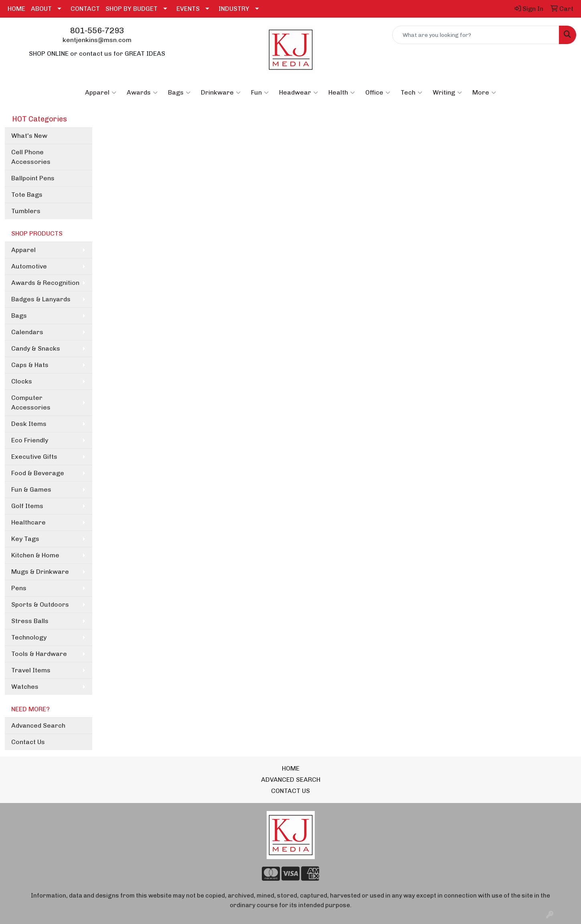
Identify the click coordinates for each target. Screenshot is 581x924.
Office (378, 93)
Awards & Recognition (45, 283)
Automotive (29, 266)
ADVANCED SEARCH (291, 780)
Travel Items (31, 670)
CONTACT (85, 9)
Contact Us (28, 742)
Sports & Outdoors (40, 604)
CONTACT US (290, 791)
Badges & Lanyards (41, 299)
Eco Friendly (30, 440)
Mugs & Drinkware (40, 572)
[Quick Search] (476, 35)
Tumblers (26, 211)
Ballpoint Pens (33, 178)
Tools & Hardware (39, 654)
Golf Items (27, 506)
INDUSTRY (234, 9)
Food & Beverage (38, 473)
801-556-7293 (97, 30)
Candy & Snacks (36, 348)
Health (342, 93)
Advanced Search (38, 725)
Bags (179, 93)
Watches (25, 687)
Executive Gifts (34, 457)
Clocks (22, 381)
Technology (29, 637)
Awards (142, 93)
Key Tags (25, 539)
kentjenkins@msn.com (97, 40)
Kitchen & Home (35, 555)
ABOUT (41, 9)
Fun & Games (31, 489)
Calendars (27, 332)
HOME (16, 9)
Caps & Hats (30, 365)
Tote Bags (27, 195)
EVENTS (188, 9)
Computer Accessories (31, 402)
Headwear (299, 93)
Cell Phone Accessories (31, 157)
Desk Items (29, 424)
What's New (29, 136)
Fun (260, 93)
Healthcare (28, 522)
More (484, 93)
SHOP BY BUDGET (132, 9)
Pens (19, 588)
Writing (447, 93)
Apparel (101, 93)
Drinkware (221, 93)
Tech (411, 93)
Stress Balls (30, 621)
